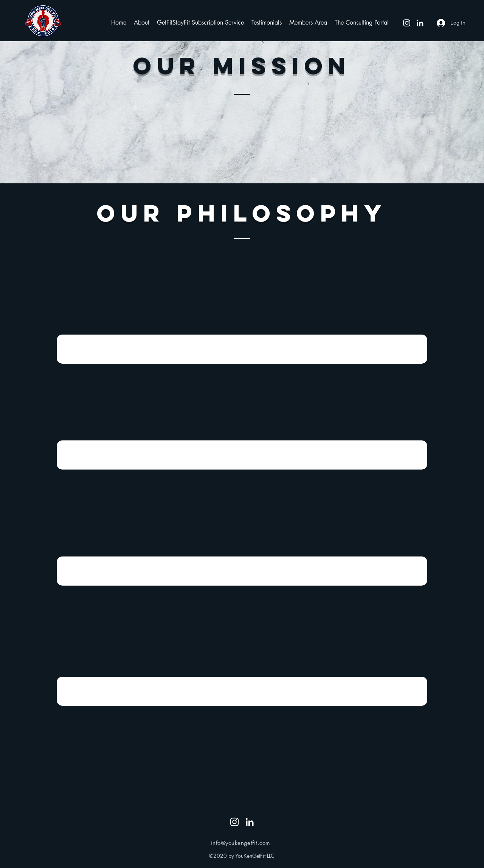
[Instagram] (407, 23)
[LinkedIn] (420, 23)
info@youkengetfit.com (240, 843)
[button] (142, 23)
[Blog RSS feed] (242, 808)
